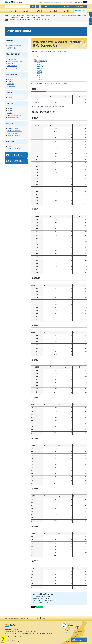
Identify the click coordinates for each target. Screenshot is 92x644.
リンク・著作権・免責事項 (12, 618)
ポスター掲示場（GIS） (14, 149)
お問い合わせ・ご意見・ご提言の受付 (15, 636)
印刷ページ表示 (62, 52)
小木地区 (39, 76)
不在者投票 (11, 82)
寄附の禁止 (11, 97)
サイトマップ (47, 2)
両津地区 (39, 63)
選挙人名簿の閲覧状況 (14, 133)
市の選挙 (10, 113)
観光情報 (39, 11)
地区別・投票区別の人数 (41, 61)
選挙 (41, 16)
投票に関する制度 (12, 74)
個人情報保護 (24, 618)
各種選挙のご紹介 (12, 59)
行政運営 (36, 16)
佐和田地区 (40, 67)
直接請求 (10, 147)
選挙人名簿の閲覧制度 (14, 129)
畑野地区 (39, 72)
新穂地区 (39, 70)
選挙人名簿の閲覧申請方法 (15, 131)
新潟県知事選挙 (12, 48)
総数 (35, 59)
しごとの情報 (53, 11)
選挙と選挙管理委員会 (13, 54)
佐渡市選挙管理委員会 (49, 16)
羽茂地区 (39, 78)
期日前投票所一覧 (12, 66)
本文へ (41, 2)
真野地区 (39, 74)
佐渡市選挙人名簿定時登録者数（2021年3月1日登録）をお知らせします (29, 20)
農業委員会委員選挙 (13, 118)
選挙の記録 (10, 103)
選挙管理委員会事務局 (39, 597)
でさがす (48, 7)
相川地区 (39, 65)
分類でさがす (22, 16)
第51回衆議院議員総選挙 (14, 46)
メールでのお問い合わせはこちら (42, 602)
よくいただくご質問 (13, 68)
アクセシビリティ (35, 618)
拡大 (68, 2)
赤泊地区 (39, 79)
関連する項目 (10, 142)
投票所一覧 (11, 64)
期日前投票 (11, 79)
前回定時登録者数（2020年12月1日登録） (48, 107)
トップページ (13, 16)
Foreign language (55, 2)
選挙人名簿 (60, 16)
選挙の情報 (10, 41)
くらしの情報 (12, 11)
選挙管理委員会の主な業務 (15, 61)
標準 (71, 2)
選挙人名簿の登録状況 (70, 16)
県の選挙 (10, 111)
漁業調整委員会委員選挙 (14, 115)
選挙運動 (9, 92)
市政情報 (25, 11)
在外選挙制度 (11, 86)
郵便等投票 (11, 84)
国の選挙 (10, 108)
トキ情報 (67, 11)
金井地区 (39, 68)
